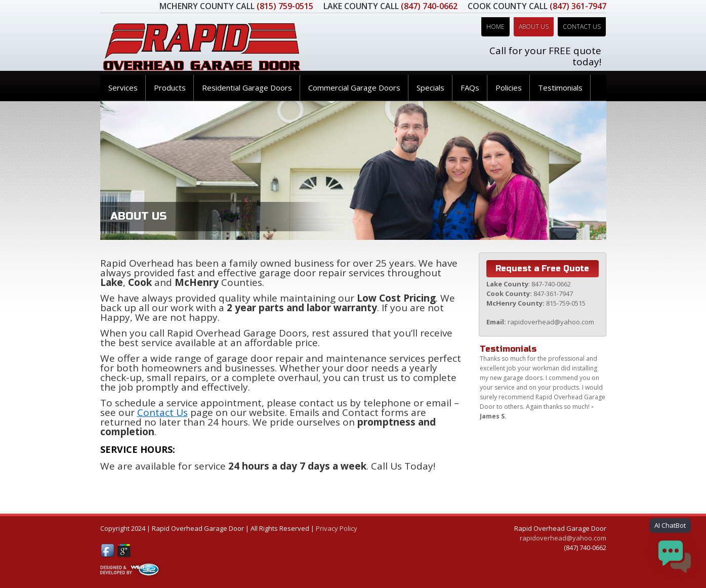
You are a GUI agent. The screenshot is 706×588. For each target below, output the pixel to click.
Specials (430, 88)
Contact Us (582, 27)
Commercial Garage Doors (354, 88)
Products (170, 88)
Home (495, 27)
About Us (534, 27)
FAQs (470, 88)
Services (123, 88)
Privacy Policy (337, 528)
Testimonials (560, 88)
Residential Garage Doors (247, 88)
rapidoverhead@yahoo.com (563, 538)
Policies (509, 88)
